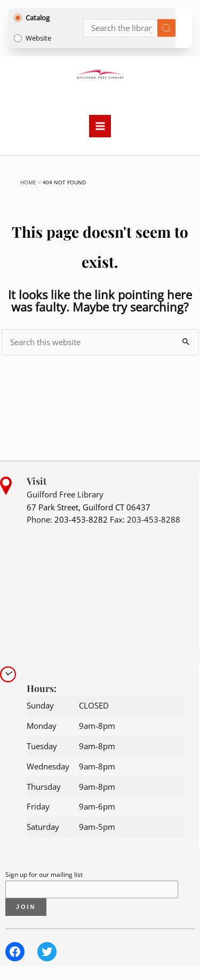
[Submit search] (167, 28)
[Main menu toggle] (100, 126)
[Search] (130, 28)
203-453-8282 (81, 519)
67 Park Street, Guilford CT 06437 (89, 507)
